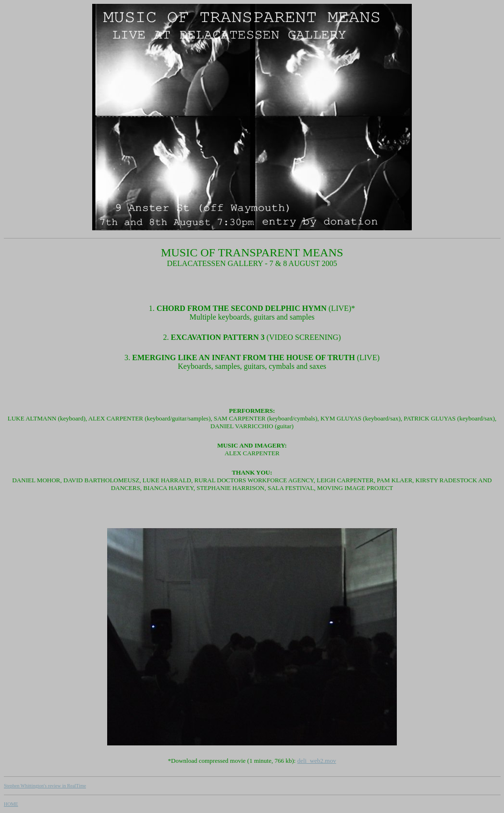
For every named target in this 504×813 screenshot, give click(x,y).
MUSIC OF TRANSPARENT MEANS (252, 252)
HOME (11, 804)
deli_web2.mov (317, 761)
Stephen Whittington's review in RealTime (45, 786)
